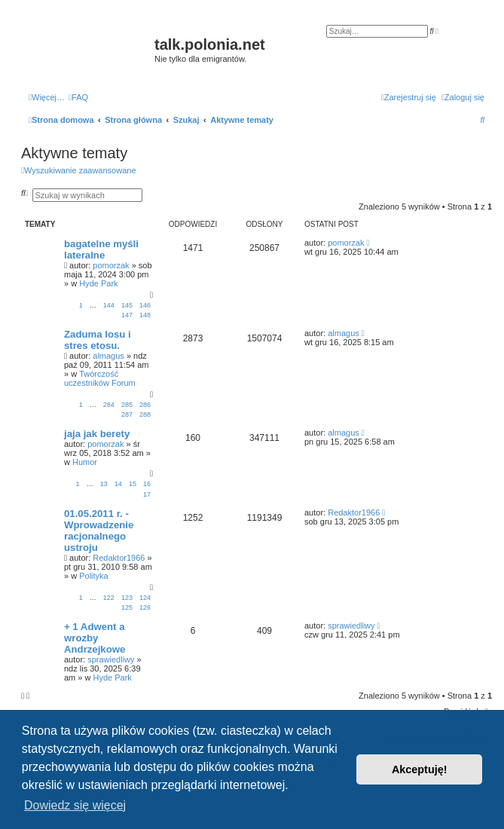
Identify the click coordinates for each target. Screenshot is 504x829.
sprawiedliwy (111, 659)
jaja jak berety (97, 434)
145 (127, 305)
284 (109, 405)
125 (127, 607)
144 (109, 305)
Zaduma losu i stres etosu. (98, 340)
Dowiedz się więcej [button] (75, 805)
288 (145, 414)
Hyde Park (98, 283)
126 (145, 607)
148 (145, 315)
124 (145, 598)
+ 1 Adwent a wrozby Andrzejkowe (95, 638)
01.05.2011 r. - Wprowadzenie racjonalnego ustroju (99, 531)
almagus (108, 356)
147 (127, 315)
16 (147, 484)
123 (127, 598)
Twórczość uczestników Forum (100, 378)
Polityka (94, 576)
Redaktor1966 (119, 558)
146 (145, 305)
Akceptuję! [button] (420, 769)
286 (145, 405)
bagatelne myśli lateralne (101, 249)
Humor (85, 462)
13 (104, 484)
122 (109, 598)
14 (118, 484)
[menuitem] (78, 97)
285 (127, 405)
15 (133, 484)
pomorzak (111, 265)
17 (147, 494)
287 (127, 414)
